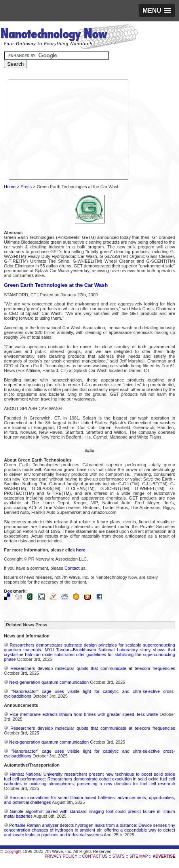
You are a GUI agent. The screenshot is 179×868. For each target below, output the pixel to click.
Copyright (13, 852)
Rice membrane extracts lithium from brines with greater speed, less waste (84, 714)
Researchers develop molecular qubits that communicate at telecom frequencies (93, 668)
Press (26, 187)
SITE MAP (139, 856)
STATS (119, 856)
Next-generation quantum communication (49, 682)
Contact (72, 568)
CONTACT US (95, 856)
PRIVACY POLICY (61, 856)
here (81, 550)
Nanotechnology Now (69, 38)
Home (10, 187)
